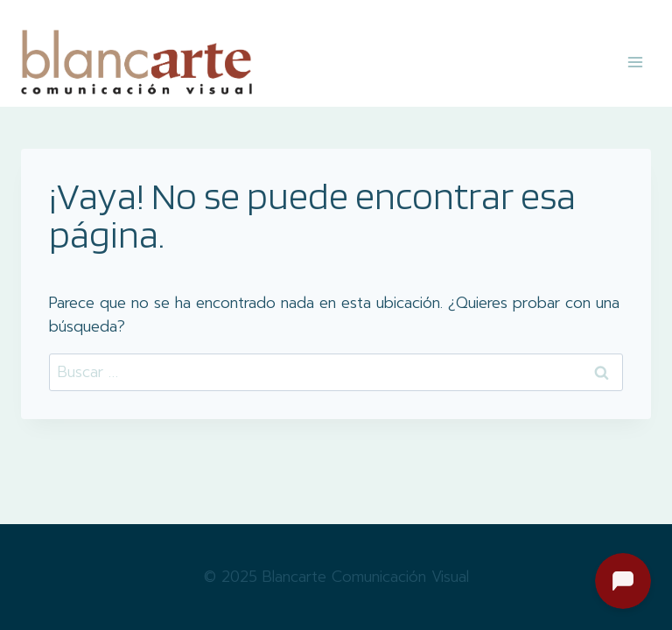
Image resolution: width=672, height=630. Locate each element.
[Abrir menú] (635, 62)
